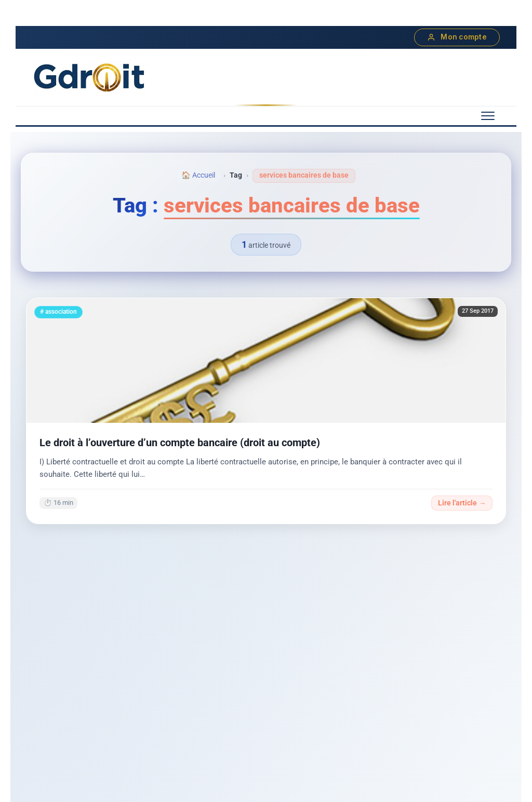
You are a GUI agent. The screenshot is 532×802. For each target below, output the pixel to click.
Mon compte (457, 37)
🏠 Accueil (198, 175)
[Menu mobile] (488, 116)
